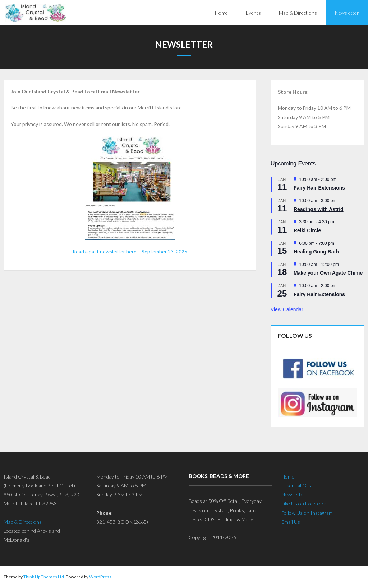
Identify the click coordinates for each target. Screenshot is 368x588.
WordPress (100, 577)
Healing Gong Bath (316, 252)
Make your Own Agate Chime (328, 273)
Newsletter (293, 494)
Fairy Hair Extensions (319, 188)
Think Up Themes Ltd (44, 577)
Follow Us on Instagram (307, 513)
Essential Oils (296, 486)
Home (288, 477)
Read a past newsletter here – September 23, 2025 (130, 251)
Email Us (291, 522)
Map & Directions (23, 522)
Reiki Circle (307, 230)
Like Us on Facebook (304, 503)
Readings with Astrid (319, 209)
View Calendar (287, 309)
